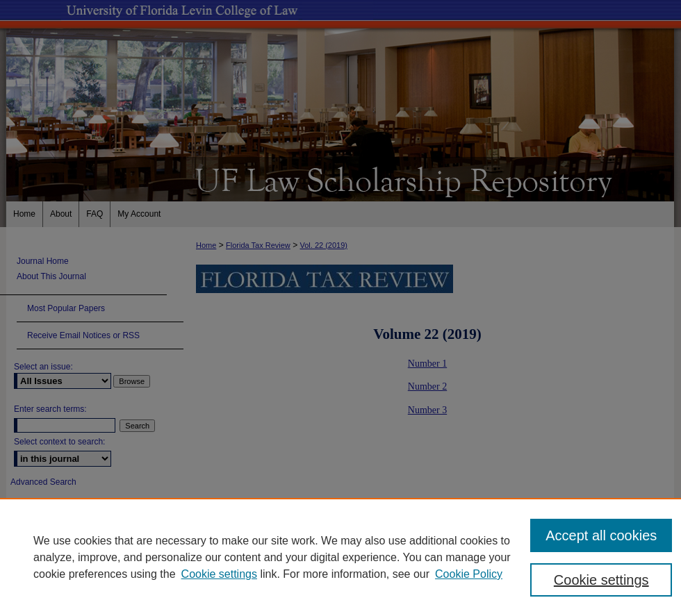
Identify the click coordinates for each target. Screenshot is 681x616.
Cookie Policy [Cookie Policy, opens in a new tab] (469, 574)
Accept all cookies (601, 535)
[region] (340, 557)
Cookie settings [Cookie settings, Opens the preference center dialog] (601, 580)
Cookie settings (219, 574)
